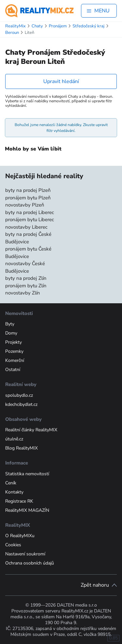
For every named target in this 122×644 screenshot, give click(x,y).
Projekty (14, 342)
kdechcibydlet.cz (21, 404)
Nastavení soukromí (25, 554)
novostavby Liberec (26, 227)
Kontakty (14, 492)
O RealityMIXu (20, 536)
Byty (10, 324)
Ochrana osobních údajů (30, 563)
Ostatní (13, 370)
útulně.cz (14, 439)
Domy (11, 333)
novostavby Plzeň (25, 205)
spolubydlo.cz (19, 395)
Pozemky (14, 351)
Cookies (13, 545)
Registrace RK (19, 501)
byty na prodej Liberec (30, 212)
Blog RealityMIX (21, 448)
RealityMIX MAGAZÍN (27, 510)
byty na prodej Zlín (26, 278)
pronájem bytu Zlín (26, 286)
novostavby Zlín (23, 293)
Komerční (15, 360)
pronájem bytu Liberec (30, 220)
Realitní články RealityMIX (31, 430)
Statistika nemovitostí (27, 474)
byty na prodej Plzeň (28, 190)
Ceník (11, 483)
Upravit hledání (61, 81)
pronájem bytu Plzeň (28, 198)
